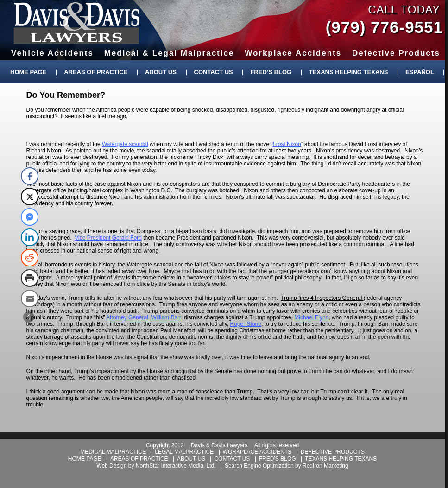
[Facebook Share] (30, 176)
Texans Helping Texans (348, 72)
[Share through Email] (30, 298)
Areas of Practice (96, 72)
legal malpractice (184, 452)
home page (85, 459)
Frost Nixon (287, 144)
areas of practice (139, 459)
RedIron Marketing (325, 466)
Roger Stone (246, 324)
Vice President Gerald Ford (108, 238)
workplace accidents (257, 452)
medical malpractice (113, 452)
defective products (333, 452)
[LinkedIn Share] (30, 237)
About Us (161, 72)
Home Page (28, 72)
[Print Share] (30, 278)
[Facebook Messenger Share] (30, 217)
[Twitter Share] (30, 196)
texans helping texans (341, 459)
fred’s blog (278, 459)
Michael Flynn (311, 317)
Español (420, 72)
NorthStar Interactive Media (170, 466)
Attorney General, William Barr (143, 317)
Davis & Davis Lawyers (77, 23)
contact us (232, 459)
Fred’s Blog (271, 72)
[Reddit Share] (30, 258)
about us (191, 459)
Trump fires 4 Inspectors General (322, 298)
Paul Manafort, (178, 330)
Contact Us (214, 72)
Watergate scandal (125, 144)
